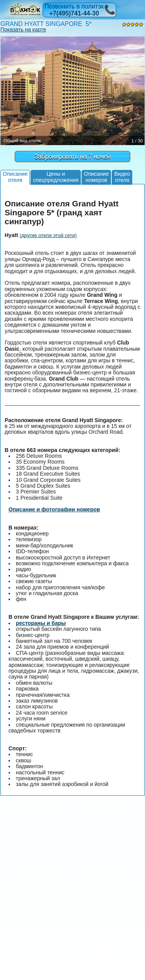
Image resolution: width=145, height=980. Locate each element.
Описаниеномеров (96, 177)
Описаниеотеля (15, 177)
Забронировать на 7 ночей (72, 157)
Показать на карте (23, 29)
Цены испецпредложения (56, 177)
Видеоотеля (122, 177)
